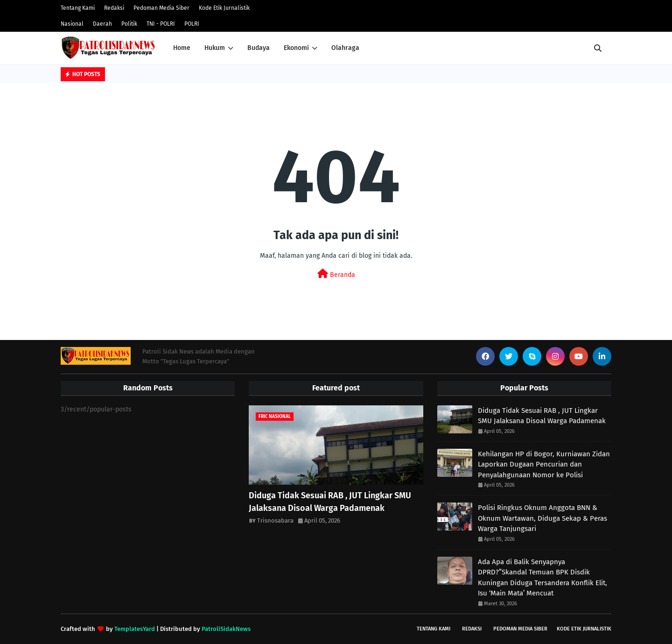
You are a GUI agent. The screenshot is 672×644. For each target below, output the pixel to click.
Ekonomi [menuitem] (296, 48)
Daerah (102, 24)
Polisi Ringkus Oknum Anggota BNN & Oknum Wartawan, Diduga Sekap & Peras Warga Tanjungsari (542, 518)
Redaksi (114, 8)
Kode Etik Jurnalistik (224, 8)
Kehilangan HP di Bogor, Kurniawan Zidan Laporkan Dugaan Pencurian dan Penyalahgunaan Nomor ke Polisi (544, 464)
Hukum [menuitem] (215, 48)
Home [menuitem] (182, 48)
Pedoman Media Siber (161, 8)
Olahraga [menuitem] (345, 48)
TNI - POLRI (161, 24)
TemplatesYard (135, 629)
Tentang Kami (78, 8)
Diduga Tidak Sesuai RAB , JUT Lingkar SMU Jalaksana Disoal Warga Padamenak (330, 502)
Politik (129, 24)
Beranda (336, 274)
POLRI (192, 24)
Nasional (72, 24)
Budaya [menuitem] (259, 48)
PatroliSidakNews (226, 629)
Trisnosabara (275, 520)
